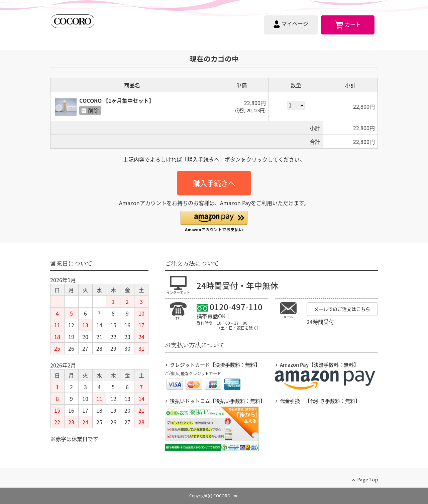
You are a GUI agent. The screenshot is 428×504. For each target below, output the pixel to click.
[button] (214, 222)
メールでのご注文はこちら (342, 309)
